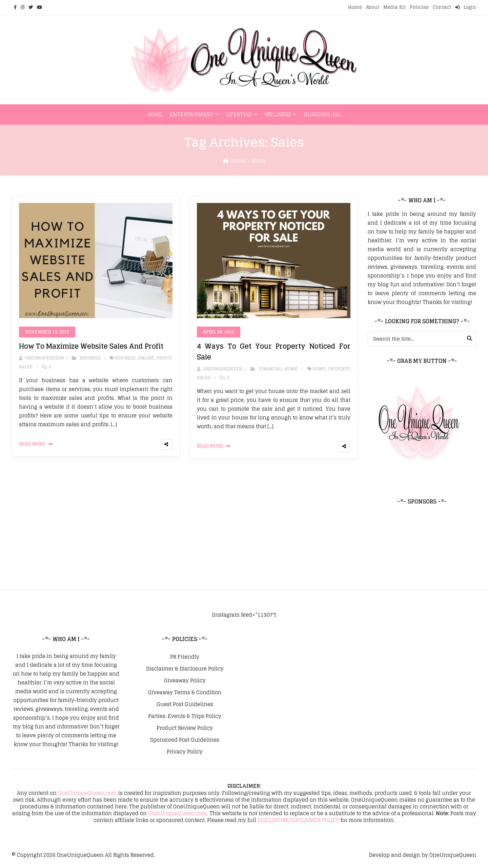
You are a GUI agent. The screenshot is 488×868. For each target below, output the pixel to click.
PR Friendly (185, 657)
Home (355, 7)
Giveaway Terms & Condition (185, 693)
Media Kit (394, 7)
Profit (164, 358)
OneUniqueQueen (80, 855)
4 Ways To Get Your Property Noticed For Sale (274, 352)
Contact (442, 7)
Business (90, 358)
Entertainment (192, 114)
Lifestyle (239, 114)
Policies (419, 7)
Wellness (278, 114)
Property (339, 369)
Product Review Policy (185, 728)
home (319, 369)
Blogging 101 (322, 114)
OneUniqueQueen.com (87, 793)
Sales (26, 367)
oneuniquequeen (41, 358)
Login (466, 7)
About (373, 7)
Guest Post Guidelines (185, 704)
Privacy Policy (185, 752)
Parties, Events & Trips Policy (185, 716)
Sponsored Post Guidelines (185, 740)
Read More (32, 444)
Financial (270, 369)
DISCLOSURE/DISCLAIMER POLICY (298, 820)
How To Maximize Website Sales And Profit (91, 346)
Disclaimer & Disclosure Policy (185, 669)
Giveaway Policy (185, 681)
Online (146, 358)
